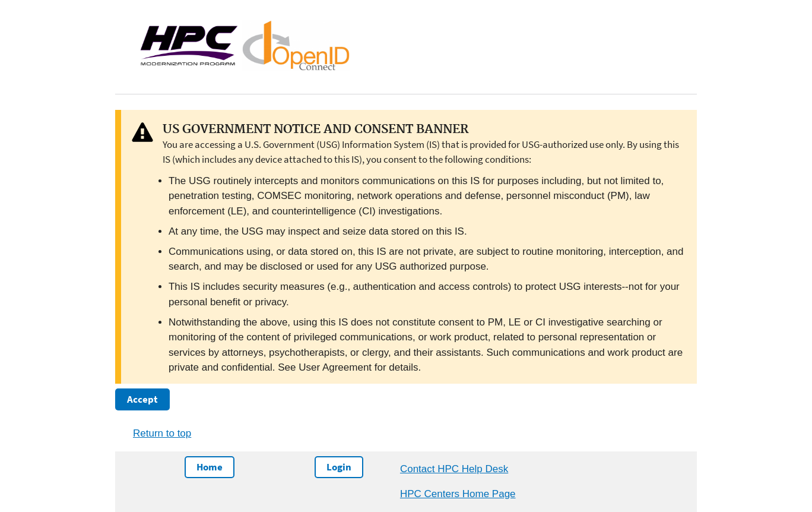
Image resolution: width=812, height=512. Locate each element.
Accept (142, 399)
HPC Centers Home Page (458, 494)
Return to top (162, 433)
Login (339, 467)
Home (210, 467)
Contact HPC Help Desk (454, 469)
